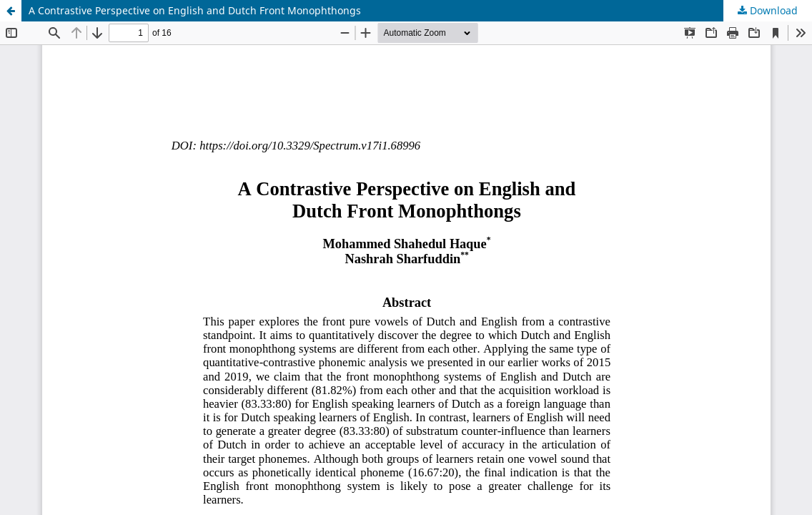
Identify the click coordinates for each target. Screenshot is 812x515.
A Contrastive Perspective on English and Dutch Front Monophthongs (195, 10)
